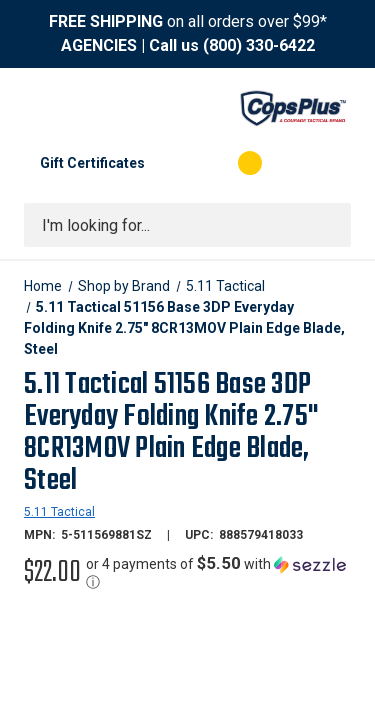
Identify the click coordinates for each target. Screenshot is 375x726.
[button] (218, 573)
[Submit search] (329, 225)
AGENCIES (99, 45)
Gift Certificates (92, 163)
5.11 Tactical (59, 512)
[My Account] (169, 163)
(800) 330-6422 (259, 45)
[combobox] (187, 225)
